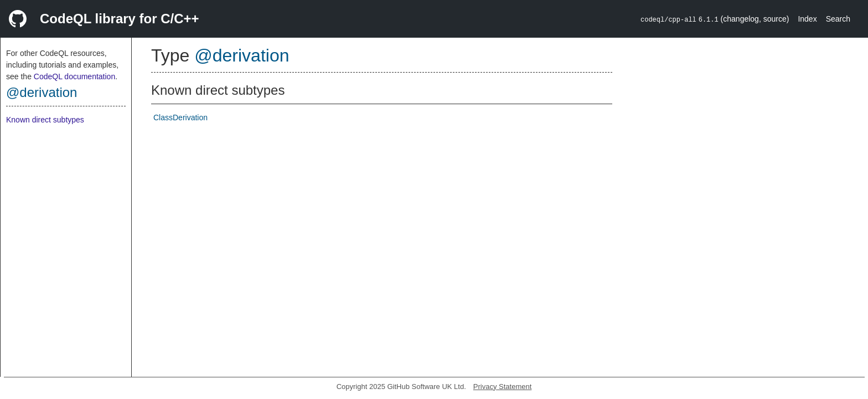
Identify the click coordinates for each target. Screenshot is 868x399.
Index (807, 19)
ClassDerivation (180, 117)
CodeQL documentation (74, 76)
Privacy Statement (503, 387)
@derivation (42, 92)
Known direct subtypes (45, 120)
